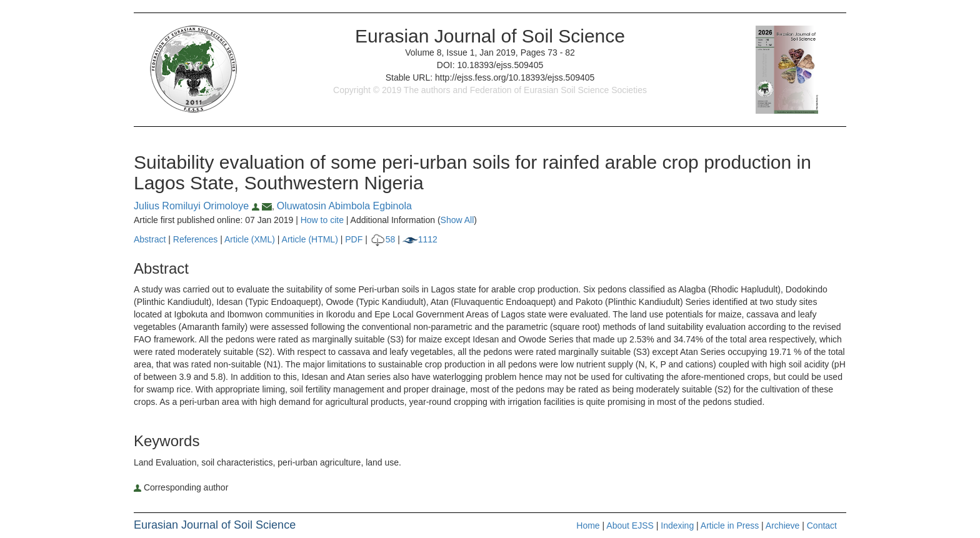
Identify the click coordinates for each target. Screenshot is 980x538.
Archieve (782, 526)
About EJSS (630, 526)
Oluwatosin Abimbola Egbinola (344, 206)
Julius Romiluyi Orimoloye (198, 206)
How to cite (322, 220)
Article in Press (730, 526)
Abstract (150, 239)
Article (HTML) (310, 239)
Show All (457, 220)
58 (383, 239)
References (196, 239)
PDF (354, 239)
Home (588, 526)
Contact (822, 526)
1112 (420, 239)
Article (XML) (251, 239)
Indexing (677, 526)
